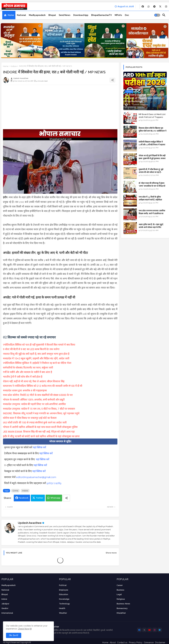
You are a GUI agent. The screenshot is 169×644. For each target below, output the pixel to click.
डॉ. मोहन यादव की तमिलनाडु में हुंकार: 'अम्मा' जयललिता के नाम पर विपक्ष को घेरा (152, 186)
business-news (123, 604)
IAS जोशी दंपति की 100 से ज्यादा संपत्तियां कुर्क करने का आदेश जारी (35, 422)
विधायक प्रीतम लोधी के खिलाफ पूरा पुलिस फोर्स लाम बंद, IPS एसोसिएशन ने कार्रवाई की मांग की (152, 131)
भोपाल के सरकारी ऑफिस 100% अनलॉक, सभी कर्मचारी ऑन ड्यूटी (34, 400)
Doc (127, 15)
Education (64, 594)
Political (63, 585)
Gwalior (5, 608)
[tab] (9, 15)
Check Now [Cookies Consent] (23, 629)
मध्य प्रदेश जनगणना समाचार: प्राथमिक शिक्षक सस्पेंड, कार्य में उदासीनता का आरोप (152, 213)
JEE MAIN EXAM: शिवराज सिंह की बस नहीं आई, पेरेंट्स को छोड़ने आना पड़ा (39, 432)
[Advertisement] (60, 108)
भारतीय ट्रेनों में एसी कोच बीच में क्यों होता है (23, 377)
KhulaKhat (121, 613)
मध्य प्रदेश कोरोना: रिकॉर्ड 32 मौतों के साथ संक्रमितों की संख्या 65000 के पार (38, 395)
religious (121, 599)
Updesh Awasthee (30, 523)
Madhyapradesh (37, 15)
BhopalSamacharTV (101, 15)
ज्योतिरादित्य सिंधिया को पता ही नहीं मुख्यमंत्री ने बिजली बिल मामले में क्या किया (39, 345)
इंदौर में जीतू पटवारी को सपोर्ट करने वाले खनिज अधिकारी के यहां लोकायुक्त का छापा (41, 436)
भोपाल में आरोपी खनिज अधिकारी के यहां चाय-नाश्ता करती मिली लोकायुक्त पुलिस (40, 427)
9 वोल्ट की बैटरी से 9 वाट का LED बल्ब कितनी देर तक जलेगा (31, 349)
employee (64, 590)
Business (120, 590)
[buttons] (143, 7)
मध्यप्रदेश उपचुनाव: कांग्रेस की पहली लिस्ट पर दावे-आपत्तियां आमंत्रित (34, 404)
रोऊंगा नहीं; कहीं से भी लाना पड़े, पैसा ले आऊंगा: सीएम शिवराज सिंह (34, 381)
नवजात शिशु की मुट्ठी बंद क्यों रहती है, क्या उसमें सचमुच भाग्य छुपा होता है (36, 354)
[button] (157, 15)
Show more (111, 553)
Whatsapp (55, 498)
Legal (119, 594)
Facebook (24, 498)
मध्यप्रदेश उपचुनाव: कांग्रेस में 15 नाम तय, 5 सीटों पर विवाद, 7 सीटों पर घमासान (39, 409)
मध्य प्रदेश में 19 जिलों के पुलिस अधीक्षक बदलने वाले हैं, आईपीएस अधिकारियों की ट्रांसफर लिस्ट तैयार (151, 200)
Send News (65, 15)
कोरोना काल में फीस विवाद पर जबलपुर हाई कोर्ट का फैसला (30, 418)
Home (11, 15)
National (21, 15)
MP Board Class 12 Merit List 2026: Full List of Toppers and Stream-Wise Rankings (152, 117)
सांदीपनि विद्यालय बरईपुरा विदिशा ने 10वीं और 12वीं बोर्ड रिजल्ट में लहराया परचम (152, 144)
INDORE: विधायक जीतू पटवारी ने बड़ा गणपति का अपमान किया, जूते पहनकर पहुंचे (41, 413)
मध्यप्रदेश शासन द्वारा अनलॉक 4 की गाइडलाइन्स (25, 390)
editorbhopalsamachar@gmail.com (36, 477)
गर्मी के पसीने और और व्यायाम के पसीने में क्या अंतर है (28, 372)
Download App (81, 15)
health (62, 608)
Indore (14, 66)
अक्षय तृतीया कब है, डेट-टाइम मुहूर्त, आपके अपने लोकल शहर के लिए (151, 226)
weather (63, 613)
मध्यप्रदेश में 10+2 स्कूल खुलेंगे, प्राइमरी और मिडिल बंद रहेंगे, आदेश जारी (36, 358)
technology (64, 604)
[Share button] (66, 498)
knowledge (64, 599)
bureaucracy (122, 608)
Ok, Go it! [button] (14, 635)
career (120, 585)
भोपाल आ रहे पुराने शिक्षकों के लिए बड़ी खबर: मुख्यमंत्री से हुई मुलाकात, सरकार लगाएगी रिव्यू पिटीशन (152, 158)
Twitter (40, 498)
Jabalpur (5, 604)
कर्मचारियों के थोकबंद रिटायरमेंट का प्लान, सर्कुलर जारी (28, 368)
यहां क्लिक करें (39, 447)
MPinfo (118, 15)
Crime (15, 491)
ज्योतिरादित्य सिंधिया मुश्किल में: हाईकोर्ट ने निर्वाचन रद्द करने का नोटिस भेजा (37, 363)
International (7, 613)
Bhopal (52, 15)
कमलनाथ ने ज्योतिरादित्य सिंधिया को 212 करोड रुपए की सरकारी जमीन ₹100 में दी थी (43, 386)
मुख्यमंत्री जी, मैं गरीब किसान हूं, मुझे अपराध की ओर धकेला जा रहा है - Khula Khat (151, 172)
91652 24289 (54, 483)
